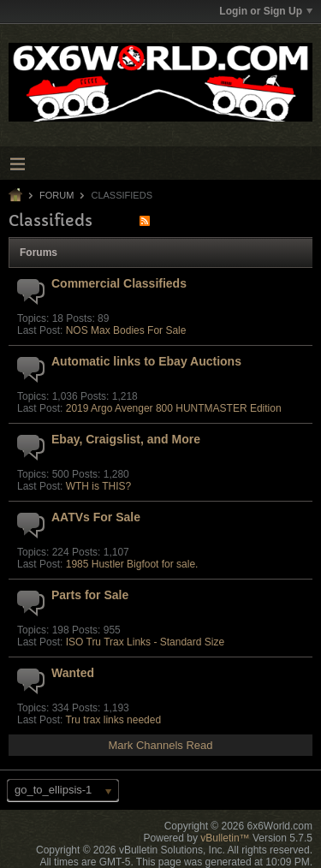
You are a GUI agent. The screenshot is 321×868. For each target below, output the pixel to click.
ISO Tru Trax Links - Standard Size (145, 642)
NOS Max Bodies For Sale (126, 330)
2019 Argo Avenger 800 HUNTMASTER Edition (174, 408)
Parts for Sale (90, 595)
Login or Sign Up (266, 11)
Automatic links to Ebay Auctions (146, 361)
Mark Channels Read (160, 745)
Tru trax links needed (113, 720)
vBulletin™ (225, 838)
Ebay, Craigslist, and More (126, 439)
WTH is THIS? (98, 486)
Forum (56, 195)
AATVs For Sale (96, 517)
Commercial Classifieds (119, 283)
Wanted (73, 673)
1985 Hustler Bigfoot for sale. (132, 564)
